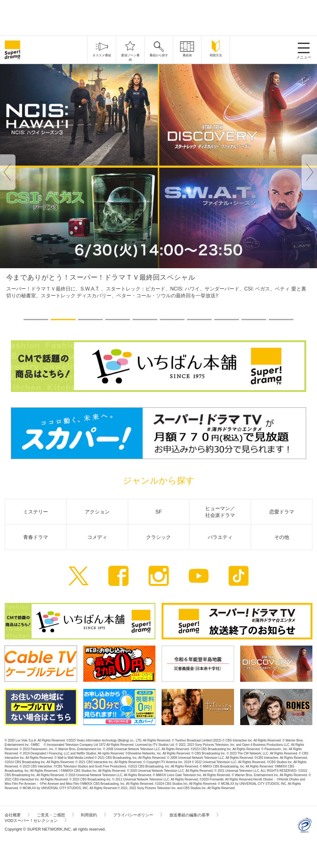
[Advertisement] (158, 17)
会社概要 (17, 815)
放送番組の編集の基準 (194, 815)
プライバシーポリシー (137, 815)
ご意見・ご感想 (55, 815)
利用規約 (93, 815)
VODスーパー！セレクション (35, 821)
